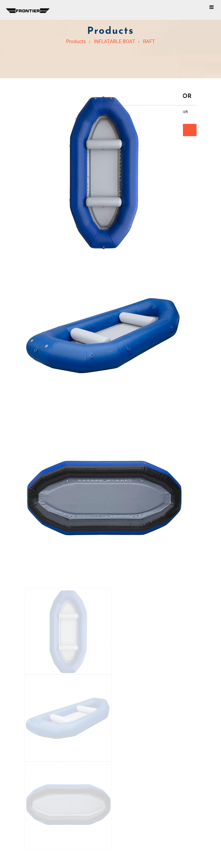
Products (76, 41)
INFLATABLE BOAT (114, 41)
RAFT (149, 41)
